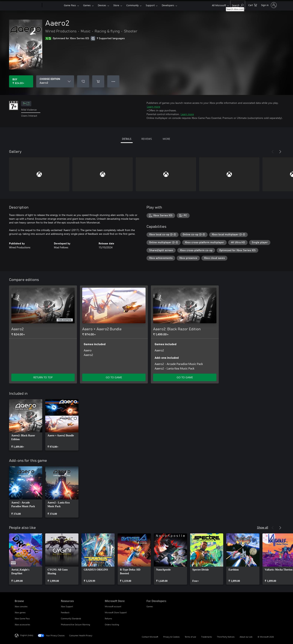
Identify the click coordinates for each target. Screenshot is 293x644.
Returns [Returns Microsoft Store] (108, 618)
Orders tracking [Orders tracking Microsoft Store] (112, 624)
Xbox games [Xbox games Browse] (20, 612)
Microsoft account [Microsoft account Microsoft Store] (113, 606)
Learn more (153, 107)
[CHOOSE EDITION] (55, 81)
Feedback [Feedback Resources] (65, 612)
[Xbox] (53, 5)
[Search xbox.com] (238, 5)
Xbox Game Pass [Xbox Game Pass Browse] (22, 618)
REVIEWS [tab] (147, 139)
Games (87, 5)
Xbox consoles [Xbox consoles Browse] (21, 606)
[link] (26, 425)
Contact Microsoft (150, 637)
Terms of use (190, 637)
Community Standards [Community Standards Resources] (71, 618)
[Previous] (273, 152)
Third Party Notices (226, 637)
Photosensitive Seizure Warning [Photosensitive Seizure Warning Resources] (75, 624)
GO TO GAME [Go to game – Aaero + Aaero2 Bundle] (114, 377)
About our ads (246, 637)
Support (150, 5)
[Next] (280, 152)
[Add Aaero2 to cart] (98, 81)
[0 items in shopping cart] (253, 5)
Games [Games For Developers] (150, 606)
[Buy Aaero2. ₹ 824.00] (21, 81)
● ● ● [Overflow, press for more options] (113, 81)
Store (116, 5)
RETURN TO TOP (43, 377)
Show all (263, 527)
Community (132, 5)
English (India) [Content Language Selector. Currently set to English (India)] (27, 635)
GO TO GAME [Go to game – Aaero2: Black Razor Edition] (185, 377)
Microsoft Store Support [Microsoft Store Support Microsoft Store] (116, 612)
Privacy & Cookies (171, 637)
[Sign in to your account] (269, 5)
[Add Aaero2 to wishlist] (83, 81)
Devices (102, 5)
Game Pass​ (70, 5)
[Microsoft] (28, 5)
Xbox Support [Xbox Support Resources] (67, 606)
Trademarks (207, 637)
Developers (168, 5)
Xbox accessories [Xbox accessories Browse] (22, 624)
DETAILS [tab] (127, 139)
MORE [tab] (166, 139)
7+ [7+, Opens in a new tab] (26, 104)
